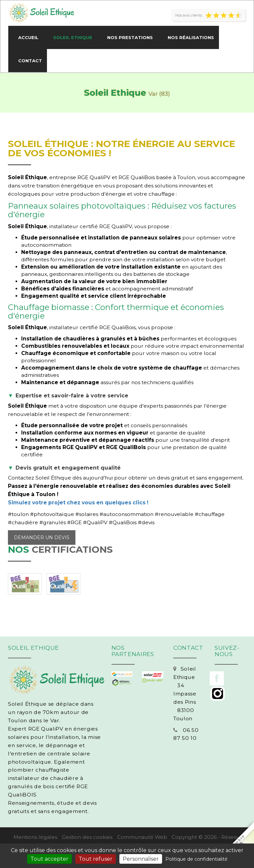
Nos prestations (130, 37)
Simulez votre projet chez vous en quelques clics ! (78, 503)
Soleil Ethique (73, 37)
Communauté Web (142, 837)
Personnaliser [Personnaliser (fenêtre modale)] (141, 859)
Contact (30, 61)
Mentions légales (35, 837)
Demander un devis (42, 537)
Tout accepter (49, 859)
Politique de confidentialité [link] (196, 859)
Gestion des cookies (87, 837)
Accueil (28, 37)
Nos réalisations (191, 37)
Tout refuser (96, 859)
